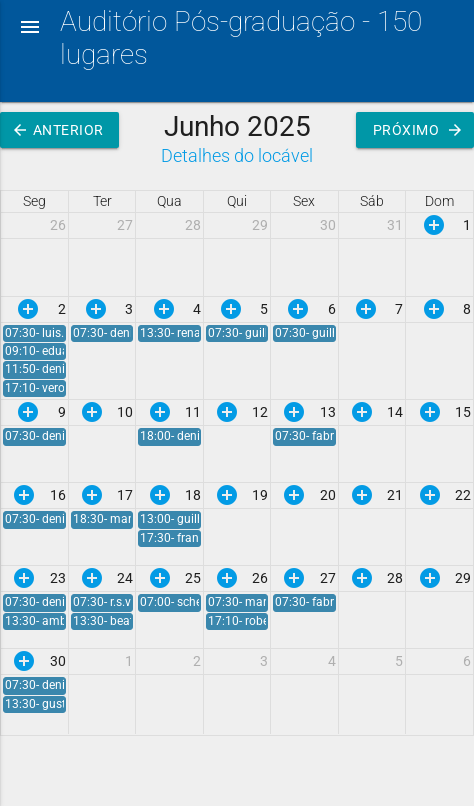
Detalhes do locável (237, 155)
